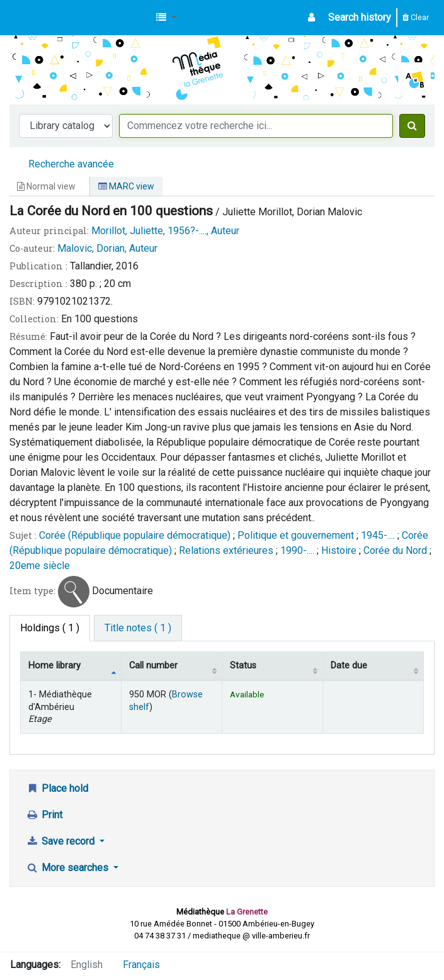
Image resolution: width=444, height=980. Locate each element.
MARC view (126, 186)
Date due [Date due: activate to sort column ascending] (349, 666)
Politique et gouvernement (296, 535)
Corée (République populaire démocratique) (135, 535)
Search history (360, 17)
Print (44, 815)
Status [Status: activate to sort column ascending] (243, 666)
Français (141, 965)
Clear (416, 17)
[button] (166, 18)
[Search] (412, 126)
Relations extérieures (226, 550)
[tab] (138, 628)
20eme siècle (40, 566)
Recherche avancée (71, 164)
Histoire (339, 550)
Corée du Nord (395, 550)
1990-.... (297, 550)
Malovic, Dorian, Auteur (107, 248)
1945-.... (378, 535)
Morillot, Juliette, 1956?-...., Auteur (165, 231)
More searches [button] (68, 868)
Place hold (57, 788)
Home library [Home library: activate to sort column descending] (54, 666)
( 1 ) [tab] (50, 628)
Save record (61, 841)
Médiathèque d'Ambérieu (42, 18)
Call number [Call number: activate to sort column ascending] (153, 666)
